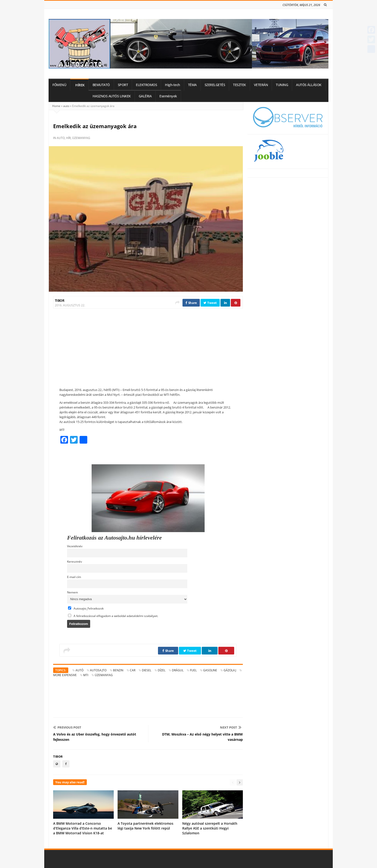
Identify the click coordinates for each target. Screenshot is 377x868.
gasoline (210, 670)
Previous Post (67, 727)
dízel (162, 670)
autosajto (98, 670)
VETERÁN (261, 85)
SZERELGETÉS (215, 85)
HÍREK (80, 85)
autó (79, 670)
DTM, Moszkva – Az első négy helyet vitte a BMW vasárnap (202, 737)
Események (168, 96)
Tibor (60, 300)
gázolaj (230, 670)
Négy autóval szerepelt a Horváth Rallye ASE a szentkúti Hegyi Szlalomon (210, 828)
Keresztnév (75, 561)
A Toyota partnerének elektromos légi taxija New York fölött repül (145, 826)
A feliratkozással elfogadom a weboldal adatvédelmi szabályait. (113, 616)
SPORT (123, 85)
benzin (118, 670)
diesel (147, 670)
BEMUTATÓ (101, 85)
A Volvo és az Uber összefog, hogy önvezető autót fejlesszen (95, 737)
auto (66, 106)
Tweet (210, 303)
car (133, 670)
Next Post (231, 727)
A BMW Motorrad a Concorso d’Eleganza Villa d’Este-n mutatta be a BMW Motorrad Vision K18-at (83, 828)
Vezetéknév (75, 546)
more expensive (65, 675)
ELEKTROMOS (146, 85)
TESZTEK (239, 85)
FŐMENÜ (59, 85)
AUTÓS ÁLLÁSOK (309, 85)
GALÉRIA (145, 96)
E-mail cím (74, 577)
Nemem (72, 592)
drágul (178, 670)
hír (68, 138)
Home (56, 106)
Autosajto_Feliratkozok (86, 608)
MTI (86, 675)
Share (191, 303)
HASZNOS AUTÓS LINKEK (112, 96)
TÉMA (192, 85)
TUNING (282, 85)
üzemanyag (81, 138)
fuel (193, 670)
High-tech (173, 85)
